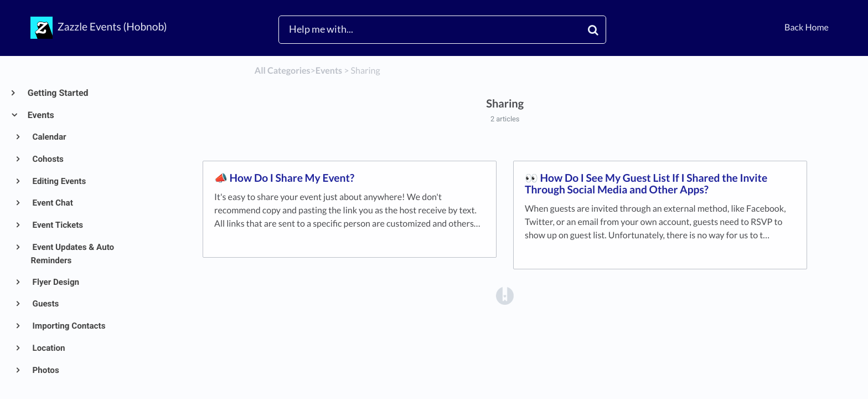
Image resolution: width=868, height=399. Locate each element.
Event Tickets (57, 225)
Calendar (49, 137)
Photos (45, 370)
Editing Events (59, 181)
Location (48, 348)
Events (40, 115)
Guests (45, 304)
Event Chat (52, 203)
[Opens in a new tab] (505, 295)
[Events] (329, 71)
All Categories (283, 71)
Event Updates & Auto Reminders (73, 254)
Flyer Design (55, 282)
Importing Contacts (68, 326)
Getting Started (58, 93)
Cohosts (47, 159)
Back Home (807, 27)
